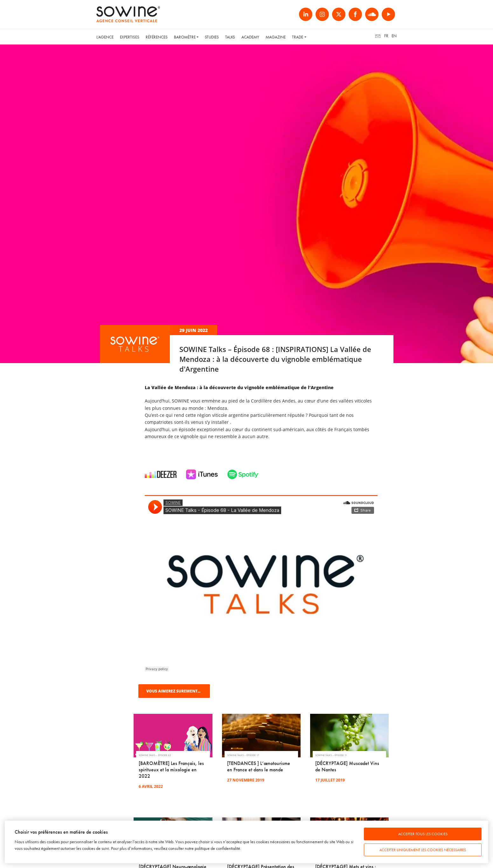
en (394, 36)
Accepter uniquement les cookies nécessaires (423, 850)
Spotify (243, 474)
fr (386, 36)
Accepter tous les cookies (423, 834)
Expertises (130, 37)
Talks (230, 37)
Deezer (161, 474)
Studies (212, 37)
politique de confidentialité (217, 848)
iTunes (202, 474)
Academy (250, 37)
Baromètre (185, 37)
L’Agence (105, 37)
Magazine (276, 37)
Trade (298, 37)
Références (157, 37)
